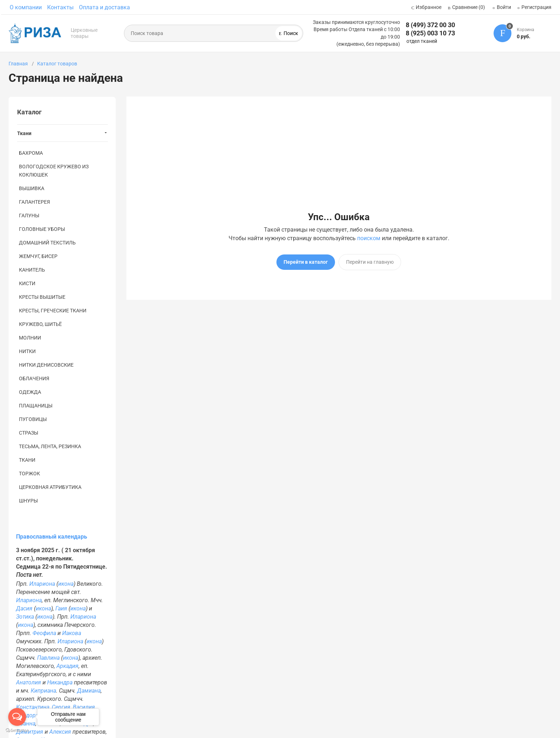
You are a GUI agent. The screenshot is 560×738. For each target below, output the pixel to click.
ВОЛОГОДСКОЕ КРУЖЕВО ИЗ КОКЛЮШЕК (54, 171)
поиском (369, 238)
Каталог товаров (57, 64)
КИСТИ (27, 283)
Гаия (61, 608)
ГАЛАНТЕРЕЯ (34, 202)
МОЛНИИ (30, 338)
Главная (18, 64)
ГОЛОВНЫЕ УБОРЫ (42, 229)
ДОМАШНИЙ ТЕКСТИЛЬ (47, 243)
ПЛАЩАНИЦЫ (36, 406)
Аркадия (67, 666)
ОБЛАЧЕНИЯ (34, 378)
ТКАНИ (27, 460)
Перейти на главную (370, 262)
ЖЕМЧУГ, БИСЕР (38, 256)
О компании (26, 7)
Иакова (72, 633)
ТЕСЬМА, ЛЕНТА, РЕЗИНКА (50, 446)
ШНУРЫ (28, 501)
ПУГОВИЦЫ (33, 419)
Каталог (29, 112)
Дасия (24, 608)
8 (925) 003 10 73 (430, 33)
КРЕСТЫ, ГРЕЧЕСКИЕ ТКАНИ (53, 311)
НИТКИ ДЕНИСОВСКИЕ (46, 365)
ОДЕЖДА (30, 392)
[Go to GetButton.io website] (17, 731)
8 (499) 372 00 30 (430, 25)
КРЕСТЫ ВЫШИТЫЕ (42, 297)
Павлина (48, 658)
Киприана (43, 691)
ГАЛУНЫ (29, 216)
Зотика (25, 617)
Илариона (42, 584)
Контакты (60, 7)
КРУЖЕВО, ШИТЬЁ (40, 324)
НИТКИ (27, 351)
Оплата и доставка (104, 7)
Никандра (60, 682)
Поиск (290, 33)
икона (66, 584)
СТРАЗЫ (29, 433)
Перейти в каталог (306, 262)
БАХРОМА (31, 153)
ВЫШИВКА (32, 188)
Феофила (44, 633)
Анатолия (29, 682)
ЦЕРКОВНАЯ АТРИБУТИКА (50, 487)
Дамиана (89, 691)
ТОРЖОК (29, 474)
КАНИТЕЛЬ (32, 270)
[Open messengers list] (17, 717)
